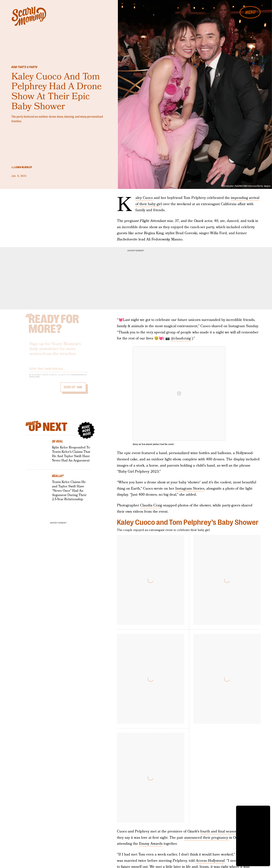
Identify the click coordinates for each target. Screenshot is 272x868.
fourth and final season (219, 831)
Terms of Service (77, 377)
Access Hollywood (210, 861)
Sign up (70, 390)
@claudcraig (181, 338)
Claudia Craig (151, 505)
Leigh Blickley (23, 167)
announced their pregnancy (207, 838)
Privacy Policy (35, 379)
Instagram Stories (190, 489)
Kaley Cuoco (144, 198)
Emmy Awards (151, 844)
